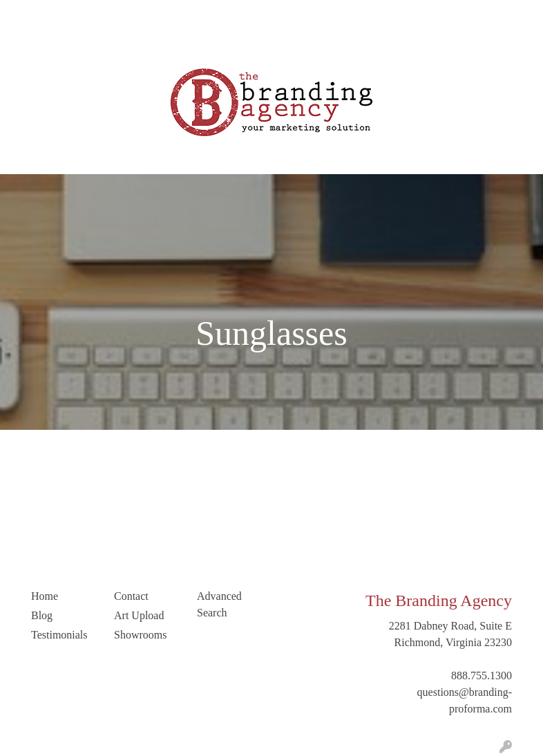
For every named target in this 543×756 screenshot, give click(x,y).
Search (449, 15)
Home (27, 15)
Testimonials (204, 15)
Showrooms (140, 635)
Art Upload (38, 45)
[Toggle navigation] (21, 159)
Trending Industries (210, 45)
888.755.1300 (482, 675)
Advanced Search (219, 604)
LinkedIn (137, 45)
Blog (156, 15)
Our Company (81, 15)
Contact (90, 45)
